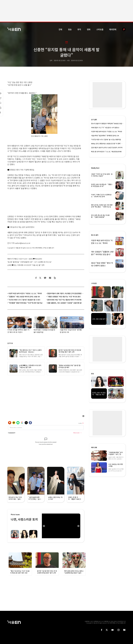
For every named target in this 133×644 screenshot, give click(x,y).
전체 (60, 29)
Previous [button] (44, 526)
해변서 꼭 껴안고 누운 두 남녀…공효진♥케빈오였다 (25, 259)
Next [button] (78, 526)
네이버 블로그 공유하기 (50, 278)
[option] (61, 526)
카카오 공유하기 (45, 278)
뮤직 (79, 29)
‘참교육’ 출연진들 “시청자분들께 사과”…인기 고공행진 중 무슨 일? (29, 262)
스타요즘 (100, 29)
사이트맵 (119, 621)
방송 (70, 29)
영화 (89, 29)
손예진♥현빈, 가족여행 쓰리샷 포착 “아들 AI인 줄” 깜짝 (26, 265)
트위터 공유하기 (40, 278)
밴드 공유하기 (55, 278)
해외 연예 (94, 447)
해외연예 (113, 29)
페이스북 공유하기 (36, 278)
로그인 (124, 621)
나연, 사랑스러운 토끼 (24, 519)
